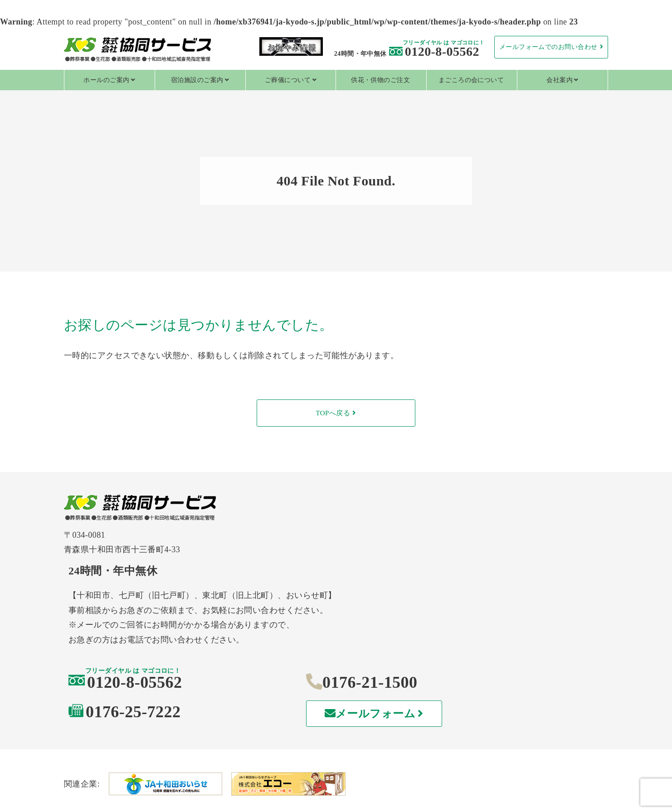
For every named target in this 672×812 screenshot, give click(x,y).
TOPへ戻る (333, 413)
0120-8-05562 (434, 51)
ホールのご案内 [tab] (106, 80)
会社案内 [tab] (560, 80)
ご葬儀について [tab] (288, 80)
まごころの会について (471, 80)
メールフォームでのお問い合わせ (548, 47)
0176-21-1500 (483, 613)
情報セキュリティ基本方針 (517, 779)
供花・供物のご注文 (380, 80)
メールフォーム (492, 644)
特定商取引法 (336, 779)
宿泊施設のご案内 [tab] (197, 80)
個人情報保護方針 (155, 779)
